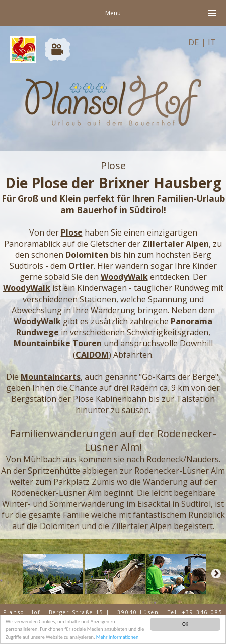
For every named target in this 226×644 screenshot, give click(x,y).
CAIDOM (92, 355)
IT (212, 42)
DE (194, 42)
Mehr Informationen (117, 638)
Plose (72, 232)
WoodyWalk (124, 277)
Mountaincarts (51, 377)
